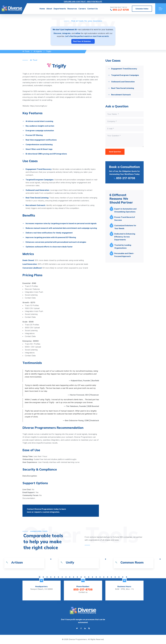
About (49, 9)
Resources (72, 9)
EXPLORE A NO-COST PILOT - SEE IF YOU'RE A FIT (83, 2)
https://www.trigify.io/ (38, 106)
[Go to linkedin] (85, 628)
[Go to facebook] (81, 628)
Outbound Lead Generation (123, 82)
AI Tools (26, 51)
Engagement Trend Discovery (124, 69)
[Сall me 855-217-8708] (124, 172)
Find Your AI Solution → (83, 41)
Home (42, 9)
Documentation (29, 498)
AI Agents (38, 51)
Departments (60, 9)
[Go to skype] (89, 628)
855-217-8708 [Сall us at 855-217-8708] (119, 10)
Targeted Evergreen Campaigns (125, 75)
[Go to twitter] (77, 628)
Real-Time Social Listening (123, 88)
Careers (82, 9)
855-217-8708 (83, 589)
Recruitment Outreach (121, 95)
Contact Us (93, 9)
